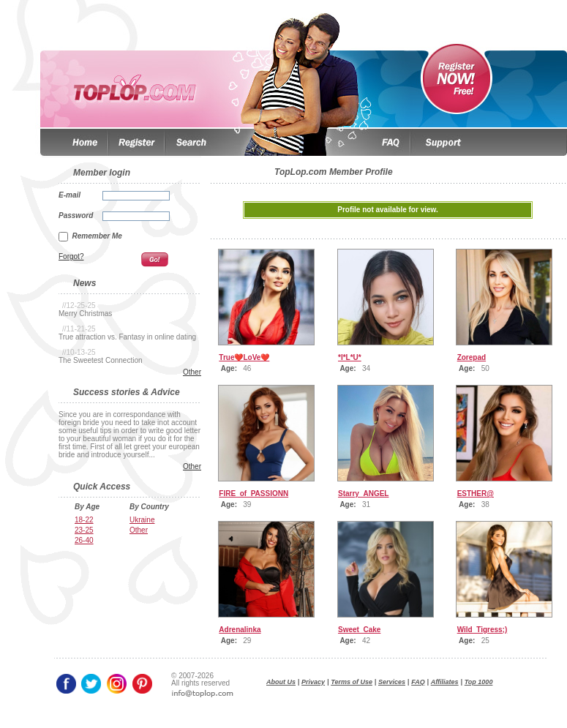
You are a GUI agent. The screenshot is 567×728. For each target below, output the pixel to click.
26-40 (84, 540)
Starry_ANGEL (363, 494)
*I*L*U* (350, 357)
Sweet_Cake (359, 630)
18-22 (84, 520)
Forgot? (71, 256)
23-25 (84, 530)
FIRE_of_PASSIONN (254, 494)
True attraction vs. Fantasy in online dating (127, 337)
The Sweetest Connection (101, 360)
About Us (281, 682)
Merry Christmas (85, 314)
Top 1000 (479, 682)
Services (392, 682)
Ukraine (142, 520)
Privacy (313, 682)
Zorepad (472, 357)
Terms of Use (352, 682)
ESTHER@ (476, 494)
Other (192, 372)
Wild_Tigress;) (482, 630)
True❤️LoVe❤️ (244, 357)
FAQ (418, 682)
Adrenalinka (240, 630)
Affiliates (445, 682)
